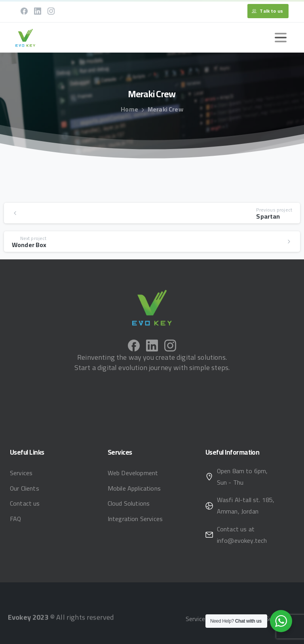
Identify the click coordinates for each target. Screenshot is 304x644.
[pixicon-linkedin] (152, 352)
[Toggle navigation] (281, 38)
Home (129, 109)
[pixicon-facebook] (134, 347)
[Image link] (152, 308)
